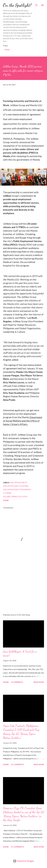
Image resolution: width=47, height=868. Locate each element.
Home (7, 50)
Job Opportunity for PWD (16, 486)
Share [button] (6, 500)
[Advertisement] (23, 590)
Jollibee (7, 496)
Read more (39, 682)
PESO (25, 496)
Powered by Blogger (24, 861)
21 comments (17, 764)
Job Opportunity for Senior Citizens (17, 491)
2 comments (17, 682)
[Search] (36, 4)
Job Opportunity (18, 483)
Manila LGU (17, 496)
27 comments (17, 847)
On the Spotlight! (17, 5)
